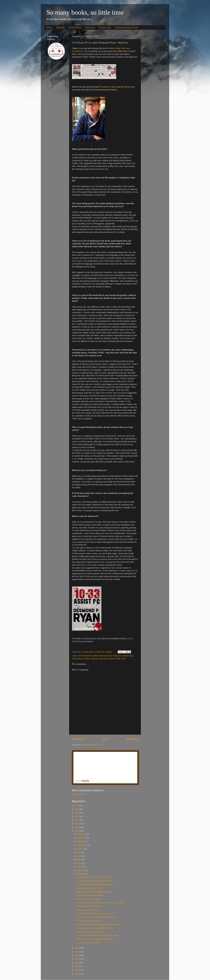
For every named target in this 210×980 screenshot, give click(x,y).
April (79, 863)
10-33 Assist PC (85, 656)
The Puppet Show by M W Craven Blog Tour (95, 885)
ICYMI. (118, 659)
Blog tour (95, 659)
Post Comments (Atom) (93, 745)
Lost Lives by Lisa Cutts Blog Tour (91, 932)
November (82, 838)
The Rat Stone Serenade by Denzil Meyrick (94, 881)
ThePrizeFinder (78, 794)
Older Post (132, 739)
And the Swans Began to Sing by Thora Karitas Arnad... (99, 924)
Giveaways (90, 27)
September (82, 845)
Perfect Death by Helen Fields (89, 906)
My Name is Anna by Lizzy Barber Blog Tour (95, 928)
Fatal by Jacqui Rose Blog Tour (89, 921)
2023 (77, 816)
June (79, 856)
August (80, 849)
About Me (60, 27)
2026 (77, 806)
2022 (77, 820)
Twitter (114, 87)
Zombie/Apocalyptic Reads (126, 27)
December (82, 834)
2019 (77, 831)
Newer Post (79, 739)
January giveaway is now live (89, 943)
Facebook (105, 87)
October (81, 841)
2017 (77, 952)
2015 (77, 959)
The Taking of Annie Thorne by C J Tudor (93, 914)
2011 (77, 974)
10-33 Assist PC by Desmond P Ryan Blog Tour (96, 917)
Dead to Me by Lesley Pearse (89, 899)
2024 (77, 813)
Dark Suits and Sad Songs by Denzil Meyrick (95, 939)
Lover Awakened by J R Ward (89, 888)
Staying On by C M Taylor (87, 910)
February (81, 870)
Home (49, 27)
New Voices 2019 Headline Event (90, 895)
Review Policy (75, 27)
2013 (77, 966)
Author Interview (99, 656)
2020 (77, 827)
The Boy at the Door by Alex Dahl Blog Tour (95, 877)
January (81, 874)
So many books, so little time (85, 12)
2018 (77, 948)
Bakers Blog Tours (115, 656)
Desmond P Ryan (107, 659)
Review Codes (105, 27)
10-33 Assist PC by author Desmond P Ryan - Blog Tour (100, 903)
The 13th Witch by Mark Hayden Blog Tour (94, 892)
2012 (77, 970)
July (79, 852)
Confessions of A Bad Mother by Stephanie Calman (98, 935)
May (79, 860)
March (80, 867)
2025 (77, 809)
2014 (77, 963)
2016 (77, 955)
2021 (77, 824)
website (127, 87)
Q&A (124, 659)
